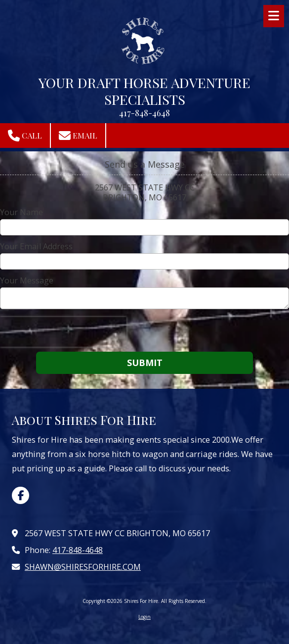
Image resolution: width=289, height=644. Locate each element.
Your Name (21, 212)
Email (78, 136)
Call (25, 136)
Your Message (27, 280)
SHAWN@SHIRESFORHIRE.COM (83, 567)
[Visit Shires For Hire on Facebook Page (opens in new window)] (21, 495)
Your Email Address (36, 246)
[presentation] (63, 332)
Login (144, 617)
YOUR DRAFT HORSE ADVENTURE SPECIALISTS (144, 91)
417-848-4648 (78, 550)
